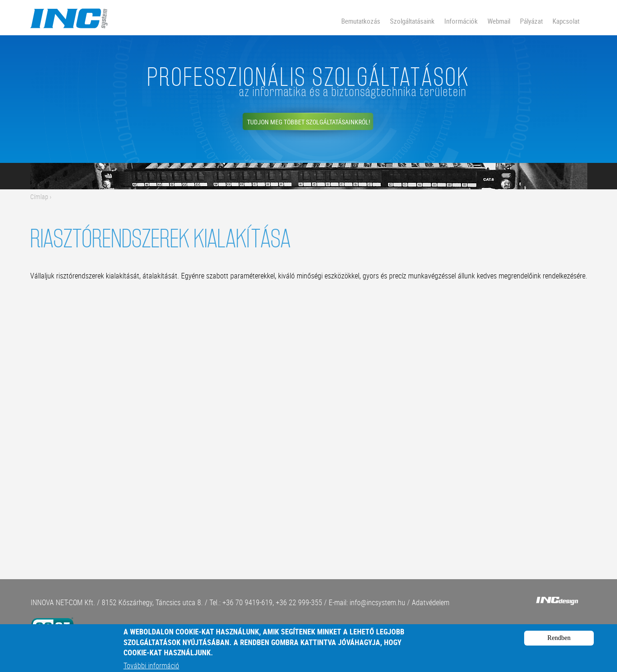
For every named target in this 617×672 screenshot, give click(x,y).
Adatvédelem (431, 602)
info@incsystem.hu (377, 602)
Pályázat (531, 21)
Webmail (499, 21)
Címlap (39, 197)
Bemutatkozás (361, 21)
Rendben (559, 642)
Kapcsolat (566, 21)
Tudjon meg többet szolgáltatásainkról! (308, 122)
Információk (461, 21)
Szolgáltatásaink (412, 21)
